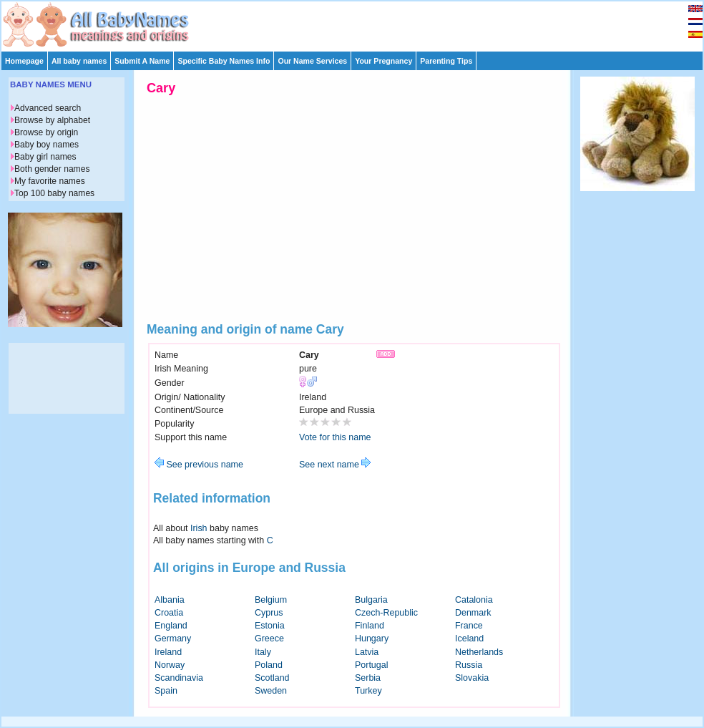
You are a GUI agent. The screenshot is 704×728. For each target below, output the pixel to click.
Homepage (24, 61)
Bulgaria (371, 600)
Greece (269, 639)
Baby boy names (47, 145)
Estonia (270, 626)
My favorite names (50, 181)
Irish (199, 528)
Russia (469, 665)
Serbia (368, 678)
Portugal (371, 665)
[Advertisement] (358, 23)
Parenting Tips (446, 61)
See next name (335, 465)
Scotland (272, 678)
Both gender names (52, 169)
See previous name (199, 465)
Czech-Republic (386, 613)
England (171, 626)
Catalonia (474, 600)
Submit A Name (142, 61)
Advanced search (48, 108)
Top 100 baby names (54, 193)
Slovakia (472, 678)
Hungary (372, 639)
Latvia (367, 652)
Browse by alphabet (52, 120)
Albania (170, 600)
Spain (166, 691)
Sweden (271, 691)
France (469, 626)
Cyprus (269, 613)
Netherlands (479, 652)
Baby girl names (45, 157)
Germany (173, 639)
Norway (170, 665)
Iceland (469, 639)
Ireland (168, 652)
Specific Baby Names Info (224, 61)
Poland (269, 665)
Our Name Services (312, 61)
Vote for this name (335, 437)
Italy (263, 652)
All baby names (79, 61)
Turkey (368, 691)
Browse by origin (46, 132)
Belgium (271, 600)
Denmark (473, 613)
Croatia (169, 613)
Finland (370, 626)
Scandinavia (179, 678)
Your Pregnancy (383, 61)
